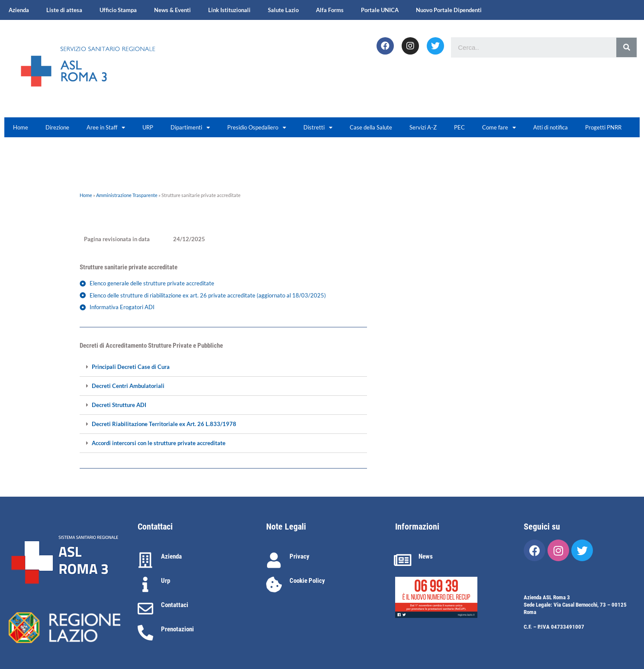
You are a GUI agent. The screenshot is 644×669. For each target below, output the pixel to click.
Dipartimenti (190, 128)
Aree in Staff (106, 128)
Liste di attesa (64, 10)
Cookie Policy (307, 581)
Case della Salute (371, 127)
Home (21, 127)
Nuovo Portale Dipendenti (449, 10)
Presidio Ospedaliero (257, 128)
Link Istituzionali (229, 10)
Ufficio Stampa (118, 10)
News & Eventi (172, 10)
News (426, 556)
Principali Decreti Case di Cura (131, 367)
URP (148, 127)
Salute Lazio (283, 10)
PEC (459, 127)
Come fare (499, 128)
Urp (166, 581)
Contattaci (175, 605)
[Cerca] (626, 47)
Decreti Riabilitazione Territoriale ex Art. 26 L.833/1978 (164, 424)
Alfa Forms (330, 10)
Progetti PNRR (603, 127)
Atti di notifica (551, 127)
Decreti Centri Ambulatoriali (128, 386)
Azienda (19, 10)
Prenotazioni (177, 629)
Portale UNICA (380, 10)
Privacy (299, 556)
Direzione (57, 127)
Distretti (318, 128)
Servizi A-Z (423, 127)
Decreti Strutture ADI (119, 405)
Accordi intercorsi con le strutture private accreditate (159, 443)
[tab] (223, 367)
